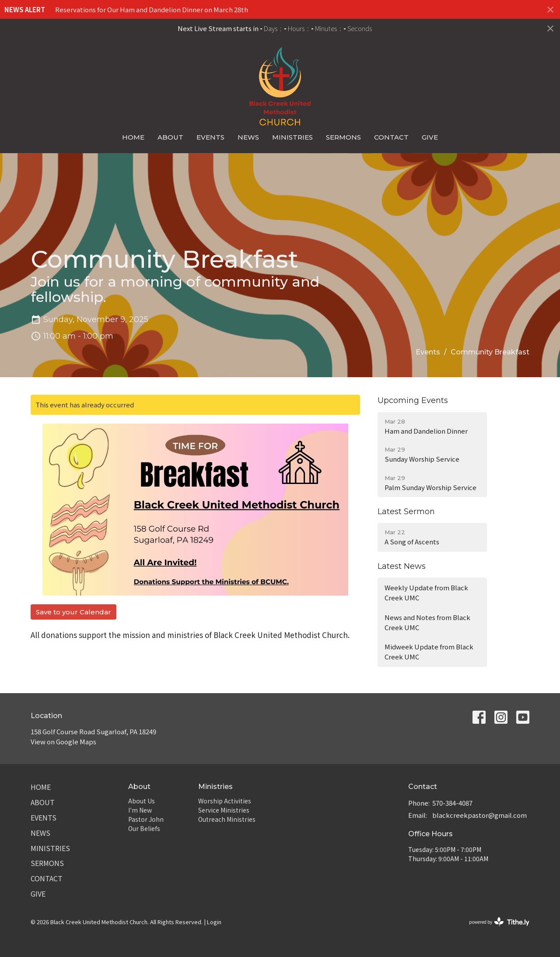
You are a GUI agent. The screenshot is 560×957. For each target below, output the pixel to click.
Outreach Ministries (227, 819)
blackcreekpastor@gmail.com (479, 815)
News (248, 137)
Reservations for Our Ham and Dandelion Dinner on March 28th (152, 9)
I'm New (140, 810)
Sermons (343, 137)
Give (430, 137)
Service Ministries (224, 810)
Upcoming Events (413, 400)
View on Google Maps (63, 741)
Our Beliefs (144, 828)
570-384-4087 (452, 803)
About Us (142, 801)
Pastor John (146, 819)
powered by (499, 922)
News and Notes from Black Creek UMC (427, 622)
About (170, 137)
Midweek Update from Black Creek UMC (429, 652)
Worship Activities (225, 801)
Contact (391, 137)
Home (133, 137)
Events (210, 137)
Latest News (402, 566)
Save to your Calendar (73, 612)
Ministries (292, 137)
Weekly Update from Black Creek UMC (426, 592)
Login (214, 922)
